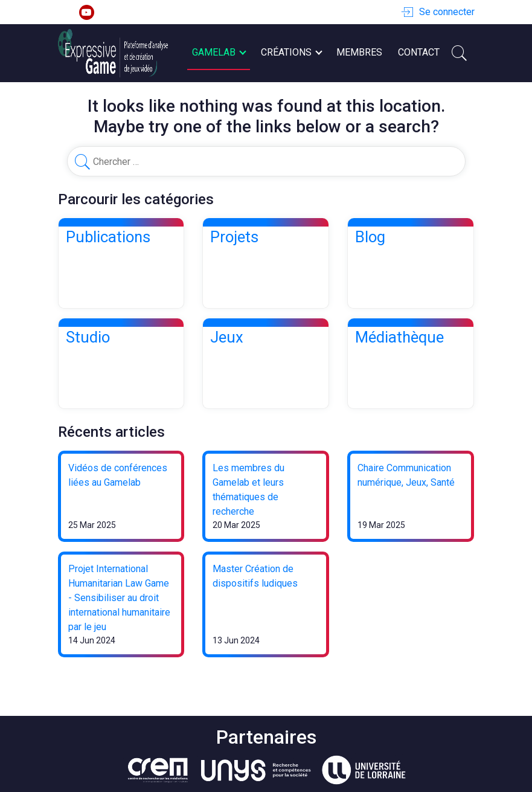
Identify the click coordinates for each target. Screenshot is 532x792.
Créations (291, 53)
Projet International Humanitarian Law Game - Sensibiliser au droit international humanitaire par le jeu (119, 598)
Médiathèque (399, 337)
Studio (88, 337)
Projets (234, 237)
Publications (108, 237)
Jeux (227, 337)
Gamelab (219, 53)
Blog (370, 237)
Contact (419, 52)
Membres (359, 52)
